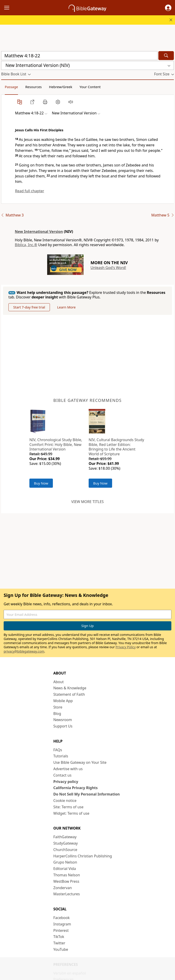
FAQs (58, 750)
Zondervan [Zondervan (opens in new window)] (63, 888)
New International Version (39, 232)
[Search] (166, 56)
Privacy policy (66, 782)
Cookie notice (65, 801)
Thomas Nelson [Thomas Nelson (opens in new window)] (67, 875)
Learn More (66, 307)
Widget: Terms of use (71, 813)
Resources (33, 87)
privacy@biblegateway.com (24, 651)
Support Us (63, 726)
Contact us (62, 775)
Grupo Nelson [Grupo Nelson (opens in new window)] (65, 862)
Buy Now (41, 483)
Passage (11, 87)
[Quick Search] (79, 56)
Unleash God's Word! (108, 268)
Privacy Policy (126, 647)
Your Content (90, 87)
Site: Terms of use (68, 807)
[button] (168, 8)
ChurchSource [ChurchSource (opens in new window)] (65, 850)
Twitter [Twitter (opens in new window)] (59, 943)
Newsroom (63, 720)
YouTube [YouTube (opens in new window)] (61, 949)
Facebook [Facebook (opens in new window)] (62, 918)
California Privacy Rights (76, 788)
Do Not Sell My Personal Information (86, 794)
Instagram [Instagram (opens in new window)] (62, 924)
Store (58, 707)
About (58, 682)
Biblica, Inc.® (26, 245)
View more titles (87, 502)
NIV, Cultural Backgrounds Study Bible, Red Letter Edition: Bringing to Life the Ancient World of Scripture (116, 447)
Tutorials (61, 756)
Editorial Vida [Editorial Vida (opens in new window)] (65, 869)
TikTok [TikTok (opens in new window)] (59, 937)
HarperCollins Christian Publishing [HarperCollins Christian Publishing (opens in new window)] (83, 856)
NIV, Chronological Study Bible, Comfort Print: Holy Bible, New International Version (56, 445)
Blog (57, 714)
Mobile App (63, 701)
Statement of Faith (69, 694)
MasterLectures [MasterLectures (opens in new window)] (67, 894)
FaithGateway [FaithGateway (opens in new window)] (65, 837)
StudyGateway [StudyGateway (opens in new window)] (66, 843)
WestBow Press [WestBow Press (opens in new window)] (66, 881)
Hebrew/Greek (61, 87)
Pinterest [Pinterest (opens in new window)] (61, 930)
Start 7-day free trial (29, 307)
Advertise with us (68, 769)
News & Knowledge (70, 688)
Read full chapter (30, 191)
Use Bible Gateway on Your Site (80, 762)
